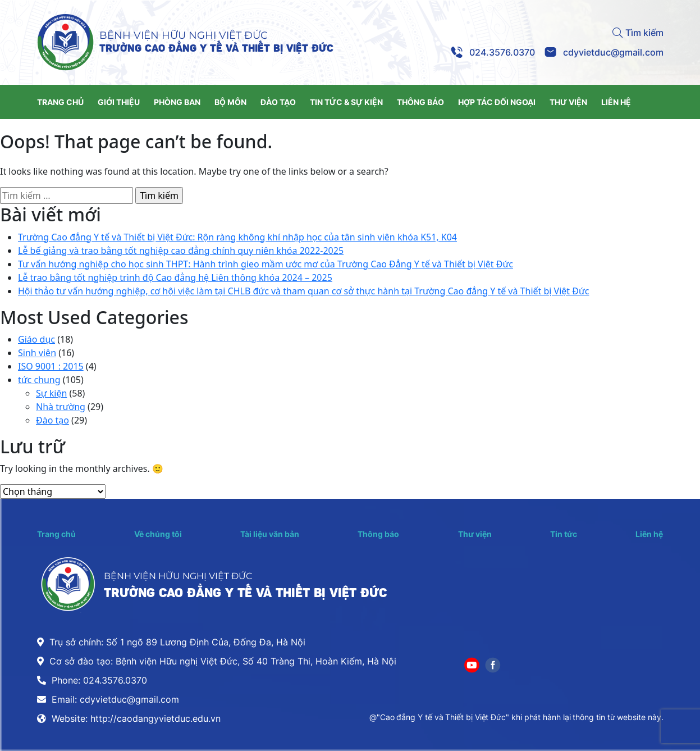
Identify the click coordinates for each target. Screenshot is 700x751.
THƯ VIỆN (568, 102)
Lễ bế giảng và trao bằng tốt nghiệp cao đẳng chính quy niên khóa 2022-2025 (181, 251)
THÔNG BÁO (420, 102)
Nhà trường (61, 407)
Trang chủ (56, 534)
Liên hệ (649, 534)
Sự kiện (51, 393)
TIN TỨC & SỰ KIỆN (346, 102)
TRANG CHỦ (60, 102)
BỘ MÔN (230, 102)
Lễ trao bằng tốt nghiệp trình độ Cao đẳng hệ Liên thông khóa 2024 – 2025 (175, 277)
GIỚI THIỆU (119, 102)
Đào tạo (52, 420)
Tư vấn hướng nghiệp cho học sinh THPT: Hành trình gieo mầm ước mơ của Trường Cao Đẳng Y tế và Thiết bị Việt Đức (266, 264)
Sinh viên (37, 353)
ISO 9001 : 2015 (51, 366)
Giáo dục (36, 339)
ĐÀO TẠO (278, 102)
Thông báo (378, 534)
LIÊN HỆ (616, 102)
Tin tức (564, 534)
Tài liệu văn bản (270, 534)
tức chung (39, 380)
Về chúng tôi (158, 534)
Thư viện (475, 534)
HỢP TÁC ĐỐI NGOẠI (497, 102)
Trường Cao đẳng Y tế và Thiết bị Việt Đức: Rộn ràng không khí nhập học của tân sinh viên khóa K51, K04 (237, 237)
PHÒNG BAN (177, 102)
